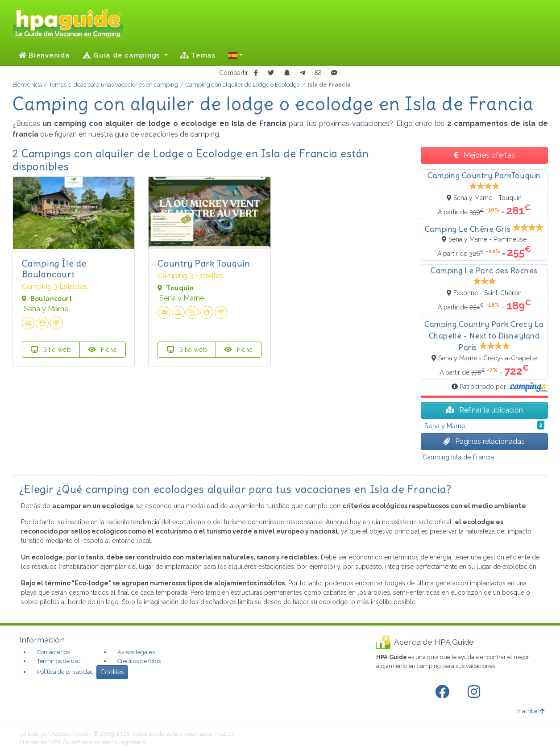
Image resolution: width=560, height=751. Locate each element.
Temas (198, 55)
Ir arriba (531, 711)
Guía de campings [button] (122, 55)
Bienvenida (44, 55)
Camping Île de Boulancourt (54, 269)
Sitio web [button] (51, 349)
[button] (236, 55)
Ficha (102, 349)
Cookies (112, 672)
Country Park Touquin (204, 263)
